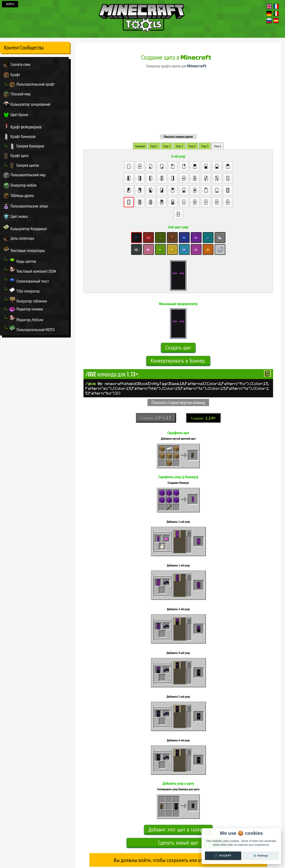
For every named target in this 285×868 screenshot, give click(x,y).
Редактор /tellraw (26, 320)
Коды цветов (23, 261)
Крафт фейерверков (22, 126)
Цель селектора (19, 240)
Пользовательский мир (24, 176)
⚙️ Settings (261, 856)
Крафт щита (16, 157)
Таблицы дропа (18, 197)
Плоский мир (17, 95)
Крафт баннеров (19, 137)
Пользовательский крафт (32, 85)
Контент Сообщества (24, 48)
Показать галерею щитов (178, 81)
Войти (10, 4)
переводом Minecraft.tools (149, 849)
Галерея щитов (24, 166)
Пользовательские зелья (25, 207)
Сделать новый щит (178, 787)
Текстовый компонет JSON (33, 271)
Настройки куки (193, 844)
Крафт (12, 75)
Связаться (154, 844)
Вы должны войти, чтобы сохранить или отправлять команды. (178, 804)
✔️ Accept (223, 856)
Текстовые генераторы (24, 250)
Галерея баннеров (27, 147)
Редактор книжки (26, 310)
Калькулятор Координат (25, 229)
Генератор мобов (20, 186)
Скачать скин (17, 65)
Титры (145, 844)
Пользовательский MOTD (32, 330)
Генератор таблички (28, 301)
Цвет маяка (16, 218)
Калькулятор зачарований (27, 105)
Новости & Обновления (171, 844)
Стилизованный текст (29, 281)
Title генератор (24, 291)
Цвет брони (16, 115)
